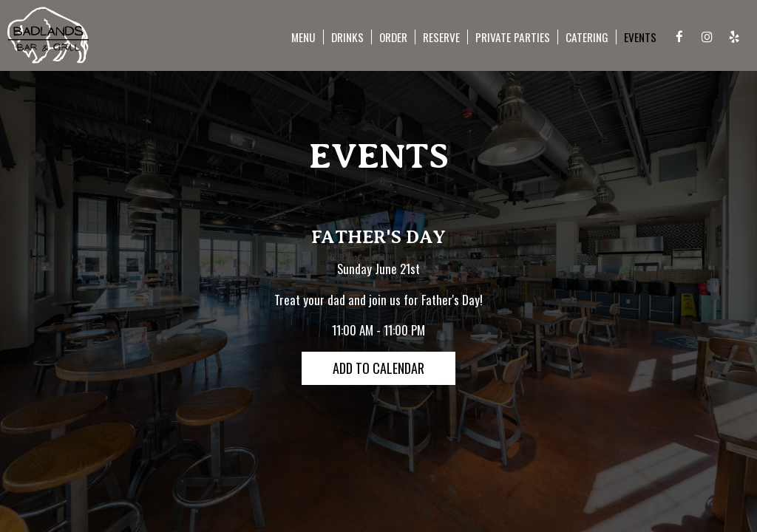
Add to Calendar (378, 368)
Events (640, 37)
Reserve (441, 37)
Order (393, 37)
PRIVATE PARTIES (513, 37)
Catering (587, 37)
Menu (303, 37)
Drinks (347, 37)
